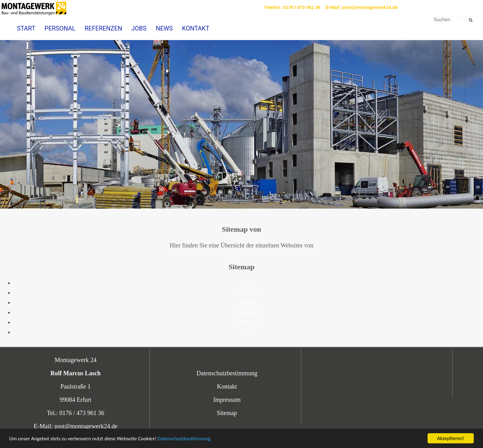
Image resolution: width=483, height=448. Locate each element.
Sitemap (227, 413)
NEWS (164, 28)
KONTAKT (196, 28)
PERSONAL (60, 28)
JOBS (139, 28)
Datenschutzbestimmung (184, 439)
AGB (248, 333)
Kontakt (227, 386)
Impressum (227, 400)
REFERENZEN (103, 28)
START (26, 28)
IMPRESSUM (248, 323)
